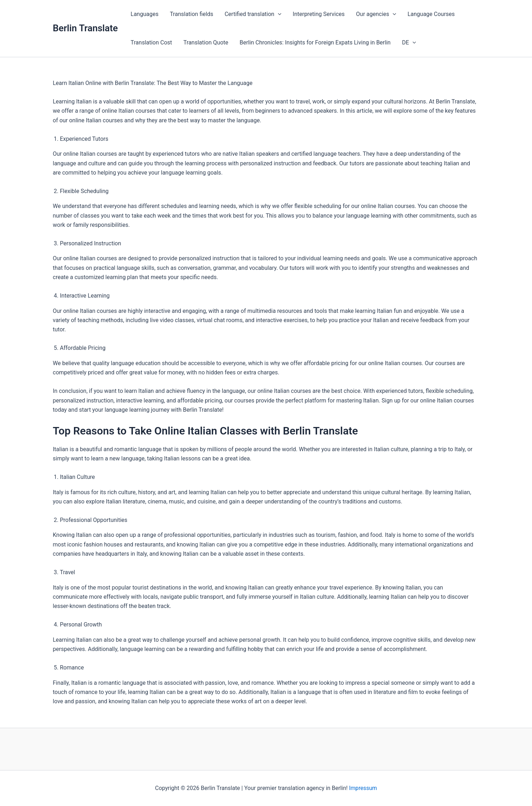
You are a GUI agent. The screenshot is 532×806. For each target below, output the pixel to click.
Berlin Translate (85, 28)
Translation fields (192, 14)
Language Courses (431, 14)
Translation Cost (152, 42)
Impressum (363, 788)
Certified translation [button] (253, 14)
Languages (145, 14)
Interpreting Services (319, 14)
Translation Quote (206, 42)
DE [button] (409, 43)
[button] (278, 14)
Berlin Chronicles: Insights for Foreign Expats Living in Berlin (315, 42)
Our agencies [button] (376, 14)
